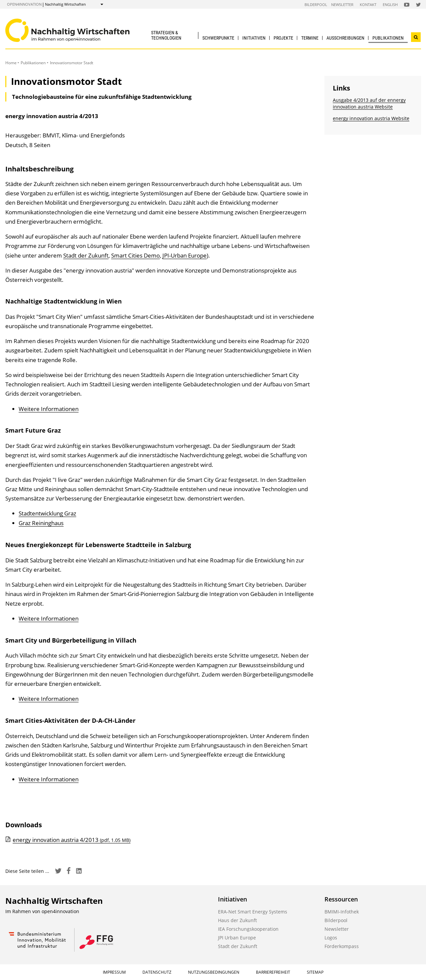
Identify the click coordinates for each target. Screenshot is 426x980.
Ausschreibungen (345, 38)
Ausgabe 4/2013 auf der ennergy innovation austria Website (369, 103)
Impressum (114, 972)
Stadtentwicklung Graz (47, 513)
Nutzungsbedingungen (214, 972)
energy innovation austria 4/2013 (72, 840)
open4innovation (24, 4)
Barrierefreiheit (273, 972)
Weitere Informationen (49, 409)
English (390, 4)
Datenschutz (157, 972)
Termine (310, 38)
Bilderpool (316, 4)
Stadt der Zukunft (86, 255)
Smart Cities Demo (135, 255)
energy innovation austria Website (371, 118)
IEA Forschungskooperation (248, 929)
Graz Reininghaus (41, 523)
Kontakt (368, 4)
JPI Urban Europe (237, 938)
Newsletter (342, 4)
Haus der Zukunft (237, 920)
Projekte (283, 38)
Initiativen (254, 38)
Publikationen (388, 38)
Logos (331, 938)
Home (11, 63)
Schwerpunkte (218, 38)
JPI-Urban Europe (185, 255)
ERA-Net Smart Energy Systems (253, 912)
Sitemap (315, 972)
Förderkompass (342, 946)
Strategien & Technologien (166, 35)
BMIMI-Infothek (342, 912)
